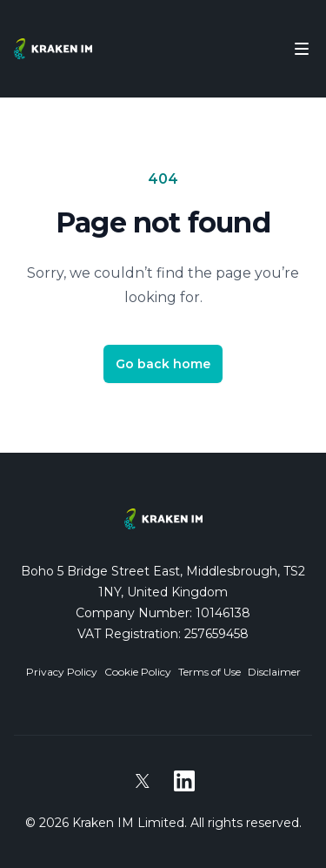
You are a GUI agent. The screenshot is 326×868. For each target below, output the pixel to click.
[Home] (53, 49)
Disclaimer (274, 672)
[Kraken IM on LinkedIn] (184, 781)
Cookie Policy (138, 672)
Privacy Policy (62, 672)
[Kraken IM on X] (143, 781)
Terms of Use (210, 672)
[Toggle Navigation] (302, 49)
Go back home (163, 364)
